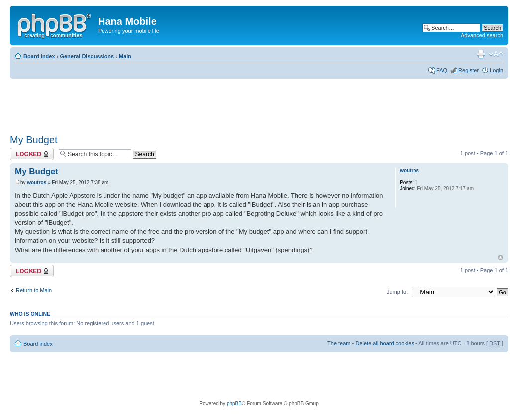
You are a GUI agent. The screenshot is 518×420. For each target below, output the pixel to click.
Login (496, 70)
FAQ (442, 70)
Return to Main (34, 290)
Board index (39, 56)
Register (468, 70)
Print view (481, 54)
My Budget (34, 140)
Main (125, 56)
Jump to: (397, 292)
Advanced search (482, 35)
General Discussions (87, 56)
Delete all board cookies (384, 343)
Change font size (496, 54)
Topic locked (32, 154)
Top (500, 258)
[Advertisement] (191, 103)
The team (339, 343)
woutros (37, 183)
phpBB (234, 403)
